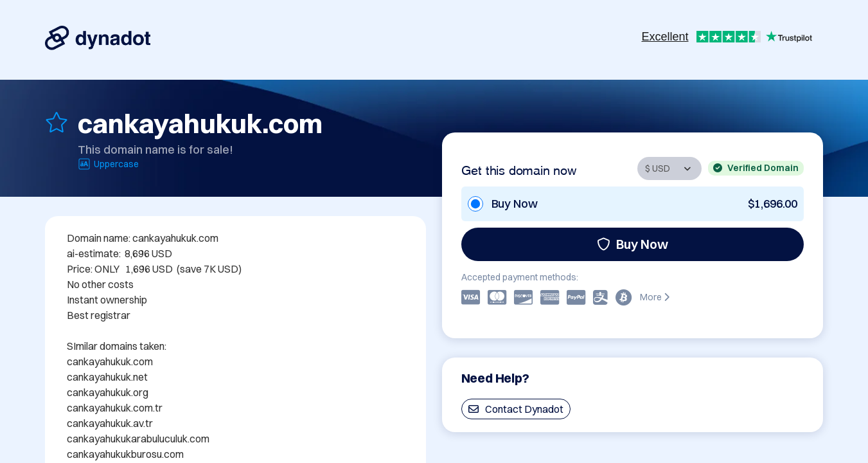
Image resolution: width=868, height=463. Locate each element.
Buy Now (633, 244)
